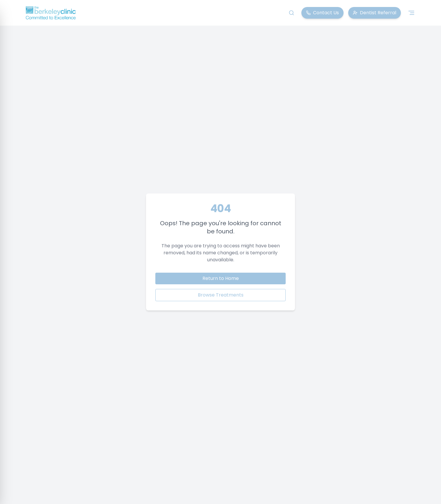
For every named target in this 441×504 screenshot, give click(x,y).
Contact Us (322, 13)
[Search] (291, 13)
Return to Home (221, 278)
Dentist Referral (375, 13)
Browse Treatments (221, 295)
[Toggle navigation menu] (411, 13)
